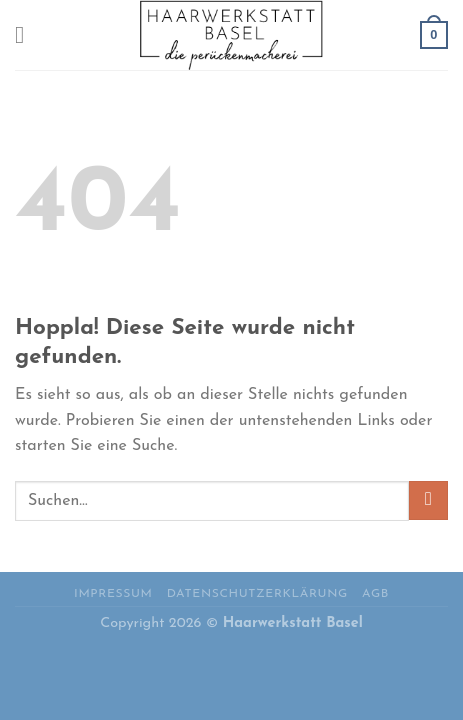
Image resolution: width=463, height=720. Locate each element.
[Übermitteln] (428, 500)
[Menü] (27, 34)
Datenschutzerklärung (257, 594)
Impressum (113, 594)
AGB (375, 594)
